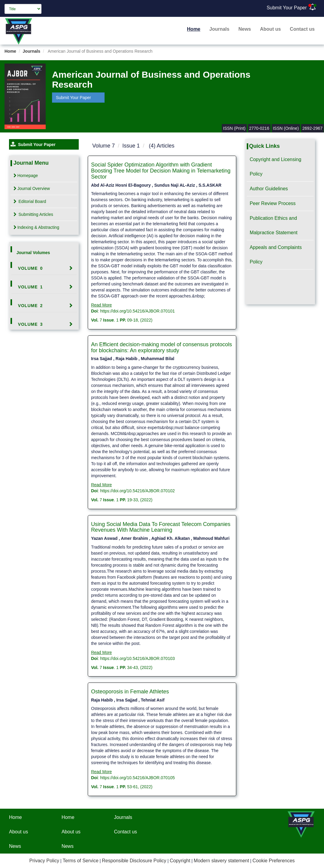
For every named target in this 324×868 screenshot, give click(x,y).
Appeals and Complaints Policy (276, 255)
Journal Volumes (33, 253)
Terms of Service (80, 861)
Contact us (302, 29)
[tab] (44, 268)
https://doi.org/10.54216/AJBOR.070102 (137, 491)
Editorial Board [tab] (30, 201)
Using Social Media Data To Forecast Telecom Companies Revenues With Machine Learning (161, 527)
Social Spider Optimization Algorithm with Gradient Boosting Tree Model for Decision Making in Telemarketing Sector (161, 171)
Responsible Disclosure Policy (134, 861)
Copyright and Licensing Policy (276, 167)
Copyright (180, 861)
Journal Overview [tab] (32, 188)
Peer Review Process (273, 203)
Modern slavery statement (222, 861)
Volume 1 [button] (31, 287)
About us (270, 29)
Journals (220, 29)
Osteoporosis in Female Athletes (130, 692)
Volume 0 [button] (31, 268)
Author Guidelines (269, 189)
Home (194, 29)
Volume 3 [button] (31, 324)
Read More (101, 305)
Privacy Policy (44, 861)
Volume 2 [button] (31, 306)
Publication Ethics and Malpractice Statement (274, 225)
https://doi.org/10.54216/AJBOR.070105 (137, 778)
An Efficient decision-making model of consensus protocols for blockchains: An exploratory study (162, 347)
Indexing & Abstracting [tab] (36, 227)
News (245, 29)
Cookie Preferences (274, 861)
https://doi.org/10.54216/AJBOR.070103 (137, 658)
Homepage (26, 176)
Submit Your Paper (287, 8)
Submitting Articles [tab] (33, 214)
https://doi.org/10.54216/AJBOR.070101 (137, 311)
